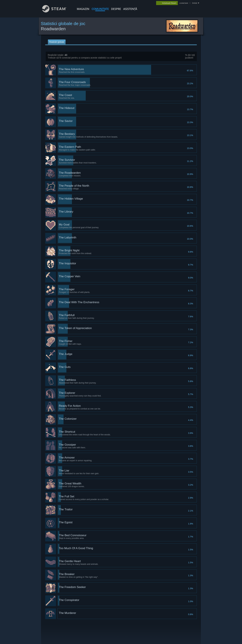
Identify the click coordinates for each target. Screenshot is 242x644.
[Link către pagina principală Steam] (57, 12)
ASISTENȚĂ (130, 9)
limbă (195, 3)
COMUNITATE (100, 9)
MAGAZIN (83, 9)
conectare (184, 3)
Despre (116, 9)
